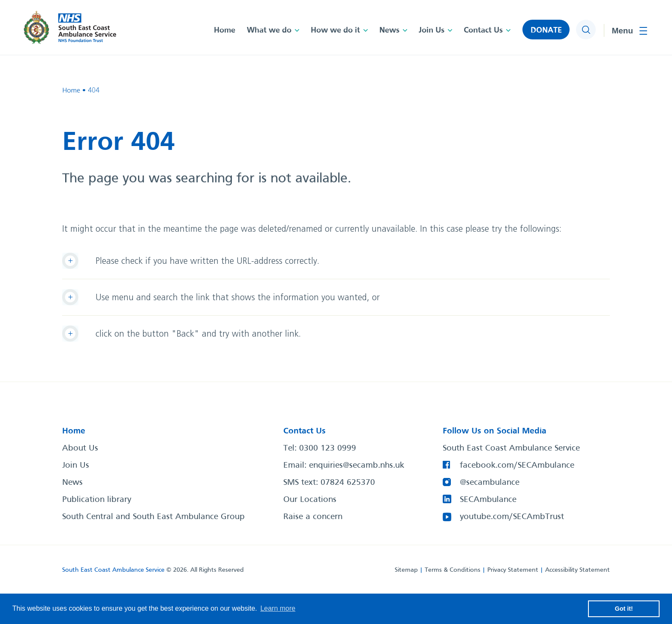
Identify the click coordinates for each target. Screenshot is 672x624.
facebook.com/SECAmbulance (517, 466)
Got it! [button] (624, 609)
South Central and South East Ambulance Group (153, 517)
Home (225, 30)
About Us (80, 448)
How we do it (335, 30)
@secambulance (490, 483)
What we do (269, 30)
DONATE (546, 30)
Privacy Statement (513, 570)
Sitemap (406, 570)
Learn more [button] (278, 608)
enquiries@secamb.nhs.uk (357, 466)
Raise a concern (313, 517)
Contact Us (483, 30)
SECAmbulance (488, 500)
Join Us (432, 30)
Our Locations (310, 500)
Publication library (97, 500)
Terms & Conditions (453, 570)
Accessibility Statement (577, 570)
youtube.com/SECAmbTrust (512, 517)
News (389, 30)
